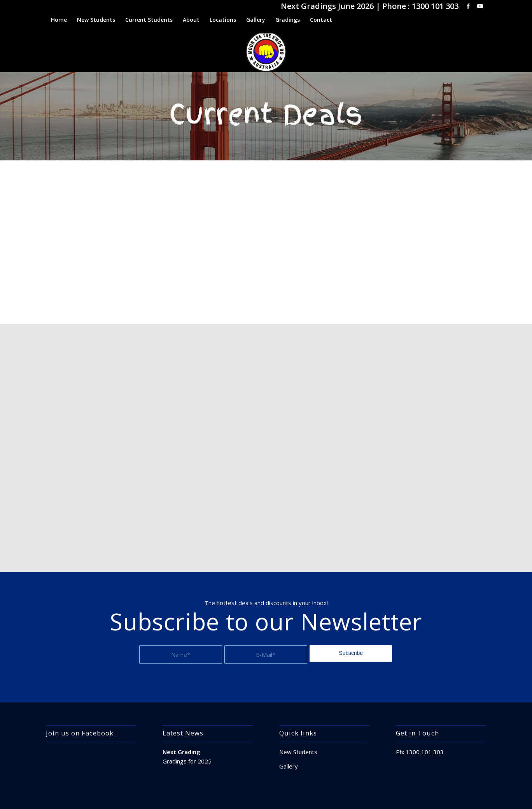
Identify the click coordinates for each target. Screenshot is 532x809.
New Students (298, 752)
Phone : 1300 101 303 (420, 6)
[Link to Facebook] (468, 6)
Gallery (289, 766)
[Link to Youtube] (480, 6)
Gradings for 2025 (187, 761)
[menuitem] (59, 20)
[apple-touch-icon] (266, 52)
